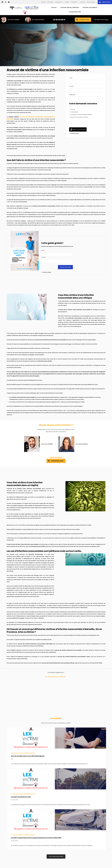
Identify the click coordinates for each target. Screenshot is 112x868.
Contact (82, 2)
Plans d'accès (91, 2)
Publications (59, 2)
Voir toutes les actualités (56, 856)
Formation (50, 2)
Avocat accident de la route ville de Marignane (19, 756)
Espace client (104, 2)
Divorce (54, 7)
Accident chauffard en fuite (12, 797)
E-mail (71, 86)
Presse (67, 2)
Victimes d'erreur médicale (69, 7)
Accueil (43, 2)
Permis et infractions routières (79, 117)
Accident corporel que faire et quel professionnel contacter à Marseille (27, 838)
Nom (71, 78)
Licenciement (74, 112)
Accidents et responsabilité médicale (81, 115)
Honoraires (74, 2)
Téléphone (72, 95)
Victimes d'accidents (90, 7)
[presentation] (82, 124)
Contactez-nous (82, 20)
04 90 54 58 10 (59, 20)
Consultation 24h (75, 12)
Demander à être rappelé (101, 20)
